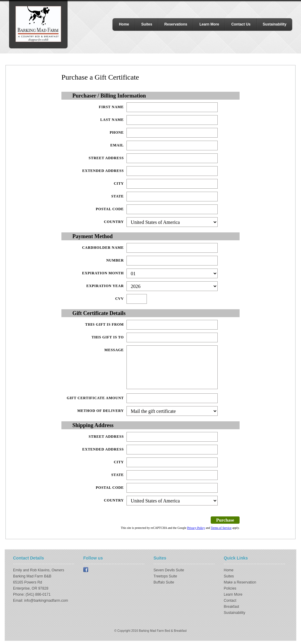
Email (117, 145)
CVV (119, 299)
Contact (230, 601)
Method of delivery (100, 411)
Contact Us (241, 24)
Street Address (106, 158)
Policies (230, 588)
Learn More (209, 24)
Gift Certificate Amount (95, 398)
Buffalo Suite (164, 582)
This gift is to (108, 337)
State (118, 196)
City (119, 183)
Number (115, 260)
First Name (111, 107)
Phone (117, 132)
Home (124, 24)
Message (114, 350)
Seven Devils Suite (169, 570)
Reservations (176, 24)
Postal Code (110, 209)
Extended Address (103, 171)
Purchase (225, 520)
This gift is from (104, 324)
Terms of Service (221, 528)
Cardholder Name (103, 248)
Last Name (112, 120)
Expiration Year (105, 286)
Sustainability (275, 24)
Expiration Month (103, 273)
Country (114, 222)
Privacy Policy (196, 528)
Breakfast (232, 607)
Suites (147, 24)
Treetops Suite (165, 576)
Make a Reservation (240, 582)
